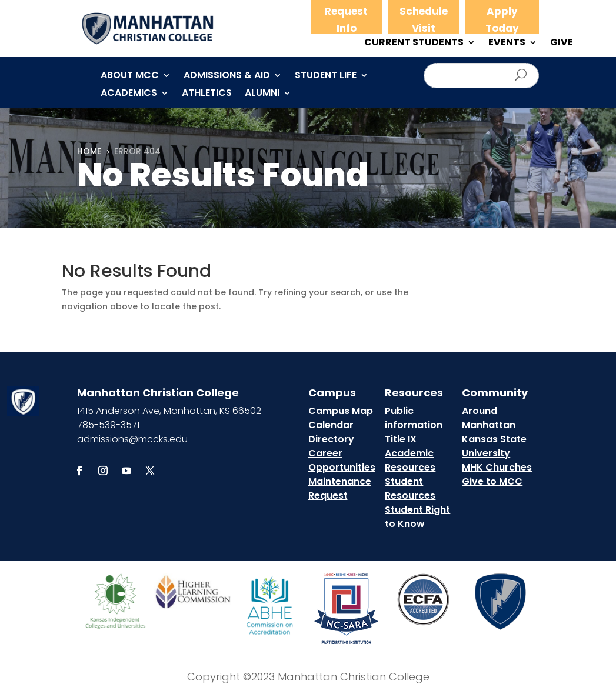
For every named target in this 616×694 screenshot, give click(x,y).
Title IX (401, 439)
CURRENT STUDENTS (414, 44)
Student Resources (410, 488)
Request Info (346, 20)
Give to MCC (492, 481)
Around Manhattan (489, 418)
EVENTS (507, 44)
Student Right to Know (417, 517)
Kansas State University (494, 446)
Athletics (207, 94)
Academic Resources (410, 460)
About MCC (130, 76)
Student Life (326, 76)
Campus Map (341, 411)
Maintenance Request (340, 488)
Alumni (262, 94)
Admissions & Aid (227, 76)
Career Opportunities (342, 460)
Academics (129, 94)
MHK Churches (497, 467)
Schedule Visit (424, 20)
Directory (331, 439)
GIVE (562, 44)
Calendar (331, 425)
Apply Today (502, 20)
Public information (414, 418)
